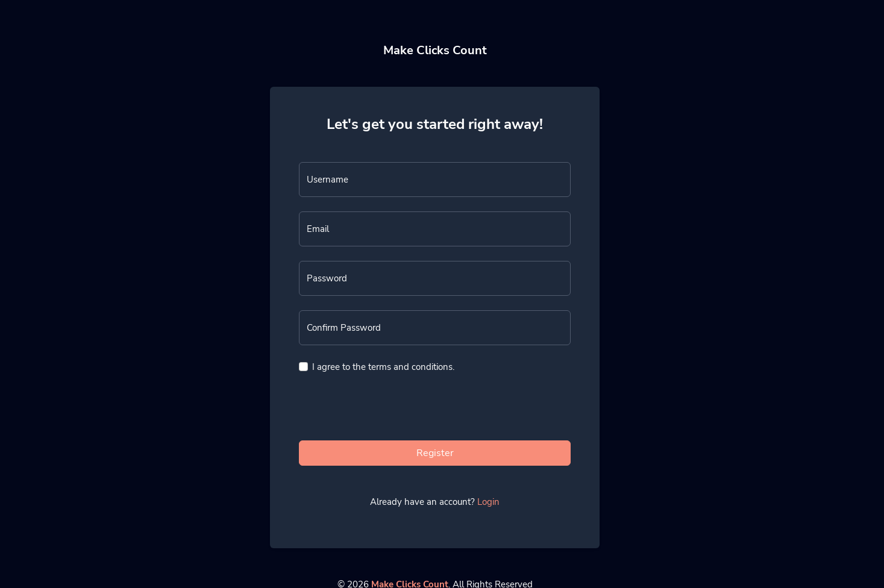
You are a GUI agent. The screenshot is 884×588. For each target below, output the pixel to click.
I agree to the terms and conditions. (383, 367)
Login (488, 502)
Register (435, 453)
